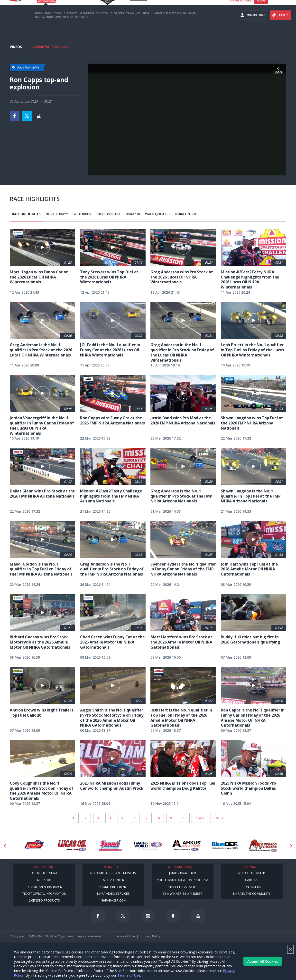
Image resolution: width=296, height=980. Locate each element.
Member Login (253, 29)
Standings (87, 28)
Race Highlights (26, 214)
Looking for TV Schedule (51, 47)
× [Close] (290, 949)
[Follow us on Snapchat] (173, 916)
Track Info (133, 28)
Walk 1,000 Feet (158, 214)
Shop (146, 28)
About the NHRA (44, 873)
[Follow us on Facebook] (98, 916)
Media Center (114, 880)
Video (47, 28)
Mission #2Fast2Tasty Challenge (173, 28)
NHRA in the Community (252, 894)
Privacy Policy (151, 936)
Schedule (59, 28)
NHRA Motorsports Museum (113, 873)
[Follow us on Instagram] (148, 916)
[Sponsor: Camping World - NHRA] (148, 846)
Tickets (280, 29)
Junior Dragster (183, 873)
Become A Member (268, 5)
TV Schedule (104, 28)
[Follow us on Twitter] (123, 916)
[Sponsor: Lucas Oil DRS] (34, 846)
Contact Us (252, 887)
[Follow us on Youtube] (198, 916)
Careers (252, 880)
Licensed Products (44, 900)
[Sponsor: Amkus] (187, 846)
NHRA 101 (133, 214)
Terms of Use (129, 975)
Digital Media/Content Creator (57, 31)
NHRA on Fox (186, 214)
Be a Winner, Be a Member (183, 894)
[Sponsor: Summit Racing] (110, 846)
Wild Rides (82, 214)
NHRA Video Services (113, 894)
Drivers (119, 28)
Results (72, 28)
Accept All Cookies (263, 961)
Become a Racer (241, 5)
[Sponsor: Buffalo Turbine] (263, 846)
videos (261, 15)
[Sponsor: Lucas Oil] (72, 846)
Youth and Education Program (183, 880)
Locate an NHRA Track (44, 887)
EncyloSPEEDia (108, 214)
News (38, 28)
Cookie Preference (113, 887)
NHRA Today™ (57, 214)
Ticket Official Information (44, 894)
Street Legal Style (183, 887)
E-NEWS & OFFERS (241, 15)
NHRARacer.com (114, 900)
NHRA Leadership (252, 873)
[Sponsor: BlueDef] (225, 846)
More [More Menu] (84, 31)
